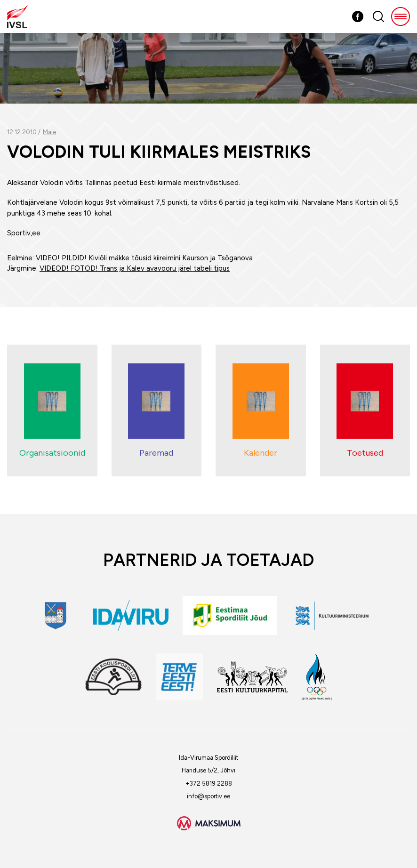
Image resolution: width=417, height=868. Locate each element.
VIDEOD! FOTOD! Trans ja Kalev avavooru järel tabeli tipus (135, 268)
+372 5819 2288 (209, 784)
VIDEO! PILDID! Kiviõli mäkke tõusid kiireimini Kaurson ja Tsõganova (144, 258)
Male (49, 132)
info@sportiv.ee (208, 796)
